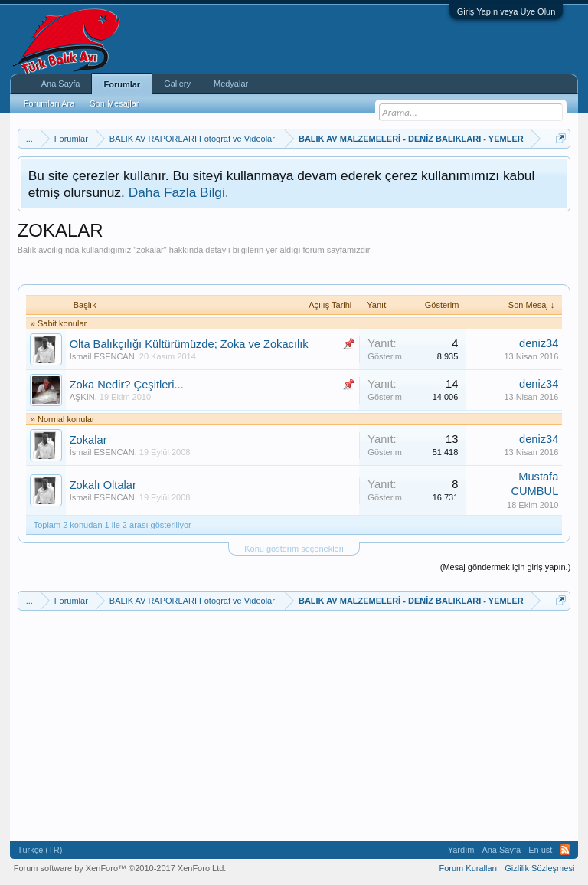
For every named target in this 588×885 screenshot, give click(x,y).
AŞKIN (82, 397)
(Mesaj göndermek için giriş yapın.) (506, 567)
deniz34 (539, 343)
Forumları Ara (49, 103)
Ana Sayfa (61, 84)
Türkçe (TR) (40, 850)
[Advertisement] (296, 261)
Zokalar (88, 440)
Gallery (177, 84)
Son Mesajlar (114, 103)
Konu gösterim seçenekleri (294, 549)
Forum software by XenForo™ (120, 868)
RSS (565, 850)
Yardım (461, 850)
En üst (540, 850)
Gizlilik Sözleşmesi (539, 868)
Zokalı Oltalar (103, 485)
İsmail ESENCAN (102, 356)
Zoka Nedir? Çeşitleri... (127, 385)
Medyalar (231, 84)
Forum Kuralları (468, 868)
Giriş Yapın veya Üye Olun (506, 11)
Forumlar (122, 84)
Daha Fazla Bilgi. (179, 192)
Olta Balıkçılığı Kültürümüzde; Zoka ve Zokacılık (189, 344)
